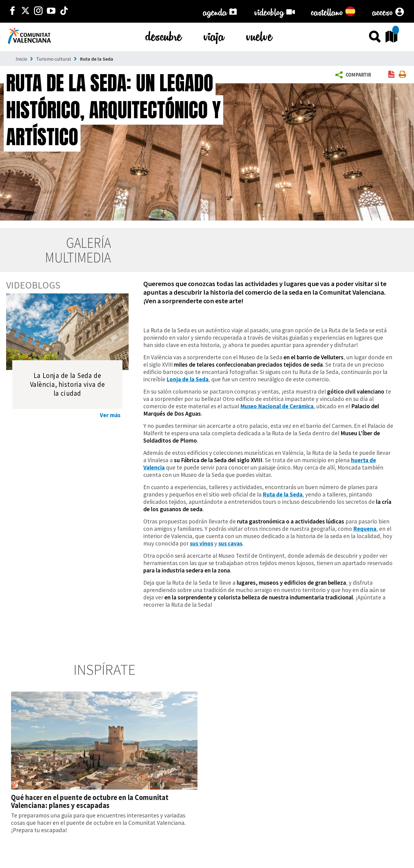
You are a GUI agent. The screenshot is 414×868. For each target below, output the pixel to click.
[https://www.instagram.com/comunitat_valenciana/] (38, 11)
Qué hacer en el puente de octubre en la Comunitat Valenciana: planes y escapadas (90, 801)
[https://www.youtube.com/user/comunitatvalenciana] (51, 11)
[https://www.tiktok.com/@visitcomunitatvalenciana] (64, 11)
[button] (354, 75)
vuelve (259, 35)
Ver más (110, 415)
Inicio (21, 59)
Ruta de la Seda (97, 59)
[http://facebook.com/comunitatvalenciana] (13, 11)
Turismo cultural (54, 59)
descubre (164, 35)
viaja (214, 35)
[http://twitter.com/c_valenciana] (25, 11)
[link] (391, 75)
